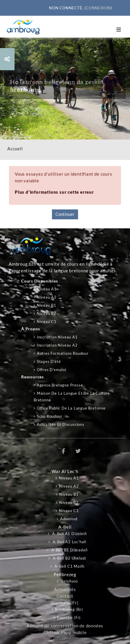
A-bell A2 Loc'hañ (69, 542)
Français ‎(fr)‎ (65, 603)
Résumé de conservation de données (65, 626)
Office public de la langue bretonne (71, 408)
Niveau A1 (47, 289)
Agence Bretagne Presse (60, 385)
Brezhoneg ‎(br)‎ (69, 609)
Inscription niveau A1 (57, 337)
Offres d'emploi (52, 370)
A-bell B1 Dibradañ (69, 550)
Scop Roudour (50, 416)
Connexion (98, 8)
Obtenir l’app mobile (65, 632)
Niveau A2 (47, 297)
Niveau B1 (47, 305)
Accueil (15, 149)
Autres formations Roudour (63, 353)
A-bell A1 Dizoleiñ (69, 534)
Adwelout (69, 519)
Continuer (65, 214)
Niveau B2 (47, 313)
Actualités (65, 589)
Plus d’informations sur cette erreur (54, 192)
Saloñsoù (69, 581)
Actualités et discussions (61, 424)
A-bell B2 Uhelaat (69, 558)
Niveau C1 (47, 322)
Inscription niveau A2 (57, 345)
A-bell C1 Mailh (69, 566)
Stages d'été (49, 361)
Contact (65, 596)
